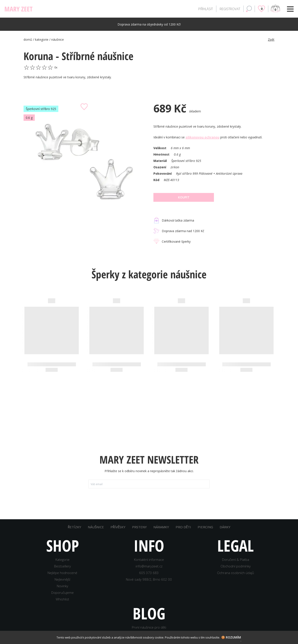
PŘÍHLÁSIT (206, 9)
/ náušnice (57, 39)
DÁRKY (225, 527)
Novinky (63, 586)
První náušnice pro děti (149, 627)
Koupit (184, 197)
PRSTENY (139, 527)
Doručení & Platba (236, 560)
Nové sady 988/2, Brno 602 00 (149, 579)
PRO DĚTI (183, 527)
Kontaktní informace (149, 560)
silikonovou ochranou (202, 137)
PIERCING (205, 527)
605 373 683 (149, 573)
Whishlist (62, 599)
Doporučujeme (63, 593)
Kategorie (63, 560)
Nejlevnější (62, 579)
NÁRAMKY (161, 527)
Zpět (271, 39)
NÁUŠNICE (96, 527)
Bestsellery (63, 566)
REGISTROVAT (230, 9)
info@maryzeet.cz (149, 566)
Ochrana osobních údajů (235, 573)
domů (28, 39)
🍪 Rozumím (231, 637)
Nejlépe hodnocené (62, 573)
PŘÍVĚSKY (118, 527)
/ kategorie (41, 39)
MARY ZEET (18, 9)
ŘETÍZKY (74, 527)
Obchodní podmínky (236, 566)
